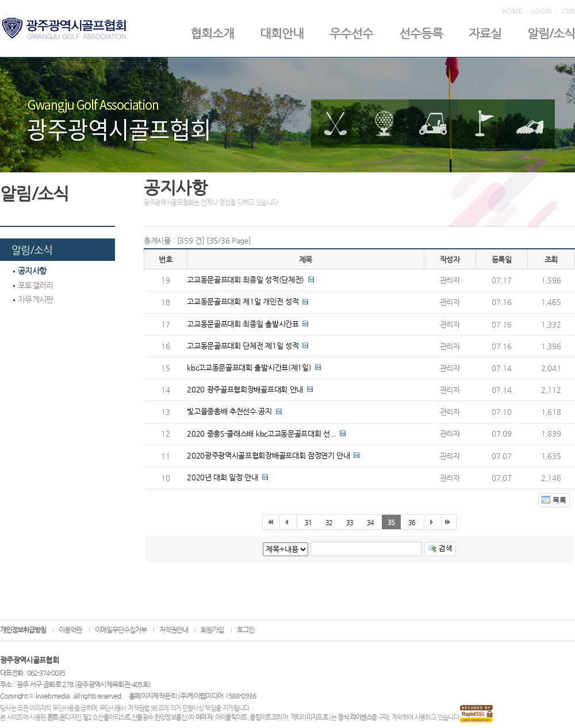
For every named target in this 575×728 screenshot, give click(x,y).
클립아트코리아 (268, 717)
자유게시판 (33, 299)
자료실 (485, 33)
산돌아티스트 (114, 717)
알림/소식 (551, 33)
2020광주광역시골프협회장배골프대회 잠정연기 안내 (268, 455)
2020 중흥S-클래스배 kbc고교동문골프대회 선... (261, 434)
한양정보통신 (171, 717)
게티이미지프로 (309, 717)
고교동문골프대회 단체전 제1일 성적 (243, 346)
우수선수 (351, 33)
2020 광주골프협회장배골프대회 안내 (245, 389)
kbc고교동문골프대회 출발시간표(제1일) (249, 367)
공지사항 (30, 271)
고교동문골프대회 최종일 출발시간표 (243, 324)
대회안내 (282, 33)
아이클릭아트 (231, 717)
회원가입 (212, 630)
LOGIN (542, 11)
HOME (512, 11)
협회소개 (212, 33)
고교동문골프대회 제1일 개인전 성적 (243, 301)
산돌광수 (142, 717)
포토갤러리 (33, 285)
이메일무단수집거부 (121, 630)
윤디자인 (70, 717)
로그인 (246, 630)
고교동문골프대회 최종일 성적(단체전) (246, 280)
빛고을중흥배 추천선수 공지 (229, 411)
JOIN (568, 11)
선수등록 (421, 33)
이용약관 (70, 630)
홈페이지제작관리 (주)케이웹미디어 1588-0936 (192, 696)
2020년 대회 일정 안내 (222, 477)
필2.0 (90, 717)
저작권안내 (174, 630)
